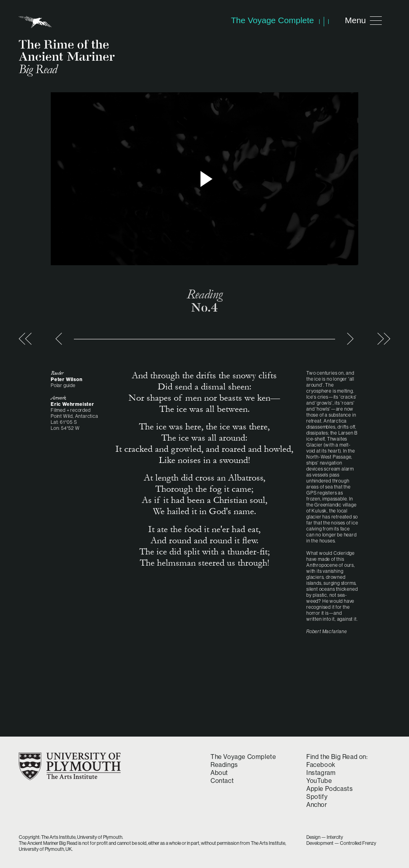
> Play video (204, 179)
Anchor (317, 804)
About (219, 773)
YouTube (319, 781)
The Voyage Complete (243, 757)
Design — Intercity (325, 837)
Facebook (321, 765)
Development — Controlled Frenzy (341, 843)
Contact (222, 781)
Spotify (317, 796)
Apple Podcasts (330, 789)
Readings (224, 765)
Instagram (321, 773)
